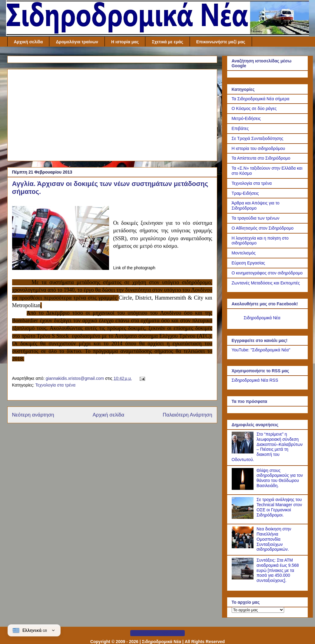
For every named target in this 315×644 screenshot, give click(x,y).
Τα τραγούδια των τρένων (256, 218)
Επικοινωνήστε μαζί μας (221, 42)
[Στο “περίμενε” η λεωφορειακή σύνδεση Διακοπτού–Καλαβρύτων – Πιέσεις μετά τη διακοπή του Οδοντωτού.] (244, 452)
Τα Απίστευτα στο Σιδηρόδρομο (261, 158)
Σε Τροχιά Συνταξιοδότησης (258, 138)
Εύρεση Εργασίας (249, 263)
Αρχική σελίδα (28, 42)
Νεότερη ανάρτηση (33, 415)
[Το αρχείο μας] (258, 610)
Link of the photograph (134, 268)
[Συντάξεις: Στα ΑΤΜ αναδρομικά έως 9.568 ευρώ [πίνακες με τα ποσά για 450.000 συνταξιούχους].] (244, 578)
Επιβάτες (240, 128)
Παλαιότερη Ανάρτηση (187, 415)
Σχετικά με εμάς (167, 42)
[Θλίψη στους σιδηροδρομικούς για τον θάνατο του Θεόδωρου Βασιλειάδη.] (244, 488)
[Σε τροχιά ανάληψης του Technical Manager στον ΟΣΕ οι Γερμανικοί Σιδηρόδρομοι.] (244, 517)
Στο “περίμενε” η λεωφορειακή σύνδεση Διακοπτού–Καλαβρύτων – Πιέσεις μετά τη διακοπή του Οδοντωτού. (267, 447)
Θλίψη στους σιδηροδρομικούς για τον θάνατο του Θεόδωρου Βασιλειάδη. (280, 478)
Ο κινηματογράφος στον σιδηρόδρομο (267, 273)
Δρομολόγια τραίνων (77, 42)
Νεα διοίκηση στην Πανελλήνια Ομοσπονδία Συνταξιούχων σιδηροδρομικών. (274, 539)
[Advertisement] (112, 114)
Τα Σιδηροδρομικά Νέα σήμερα (261, 99)
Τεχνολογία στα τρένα (55, 385)
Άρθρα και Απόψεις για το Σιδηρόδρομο (256, 206)
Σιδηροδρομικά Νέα (262, 318)
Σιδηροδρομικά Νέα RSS (255, 380)
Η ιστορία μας (125, 42)
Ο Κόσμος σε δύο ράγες (254, 108)
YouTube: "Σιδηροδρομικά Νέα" (261, 350)
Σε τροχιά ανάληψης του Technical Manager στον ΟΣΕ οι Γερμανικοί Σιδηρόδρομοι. (279, 507)
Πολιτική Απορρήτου (157, 633)
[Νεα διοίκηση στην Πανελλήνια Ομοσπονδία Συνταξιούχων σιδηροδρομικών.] (244, 547)
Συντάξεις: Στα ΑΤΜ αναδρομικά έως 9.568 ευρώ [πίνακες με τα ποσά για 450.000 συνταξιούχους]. (278, 570)
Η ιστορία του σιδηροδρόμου (259, 148)
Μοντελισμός (244, 253)
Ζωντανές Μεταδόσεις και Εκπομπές (266, 283)
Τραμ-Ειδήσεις (245, 193)
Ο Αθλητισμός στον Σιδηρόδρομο (263, 228)
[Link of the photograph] (61, 239)
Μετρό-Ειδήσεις (246, 118)
